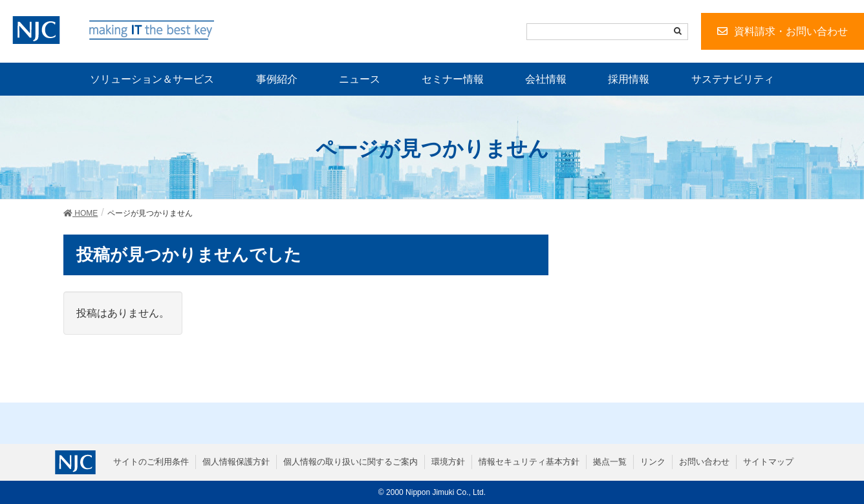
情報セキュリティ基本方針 (529, 462)
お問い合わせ (704, 462)
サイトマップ (768, 462)
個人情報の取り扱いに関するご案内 (351, 462)
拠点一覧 (610, 462)
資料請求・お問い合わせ (791, 31)
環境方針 (448, 462)
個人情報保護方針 (236, 462)
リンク (653, 462)
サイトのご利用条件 (151, 462)
